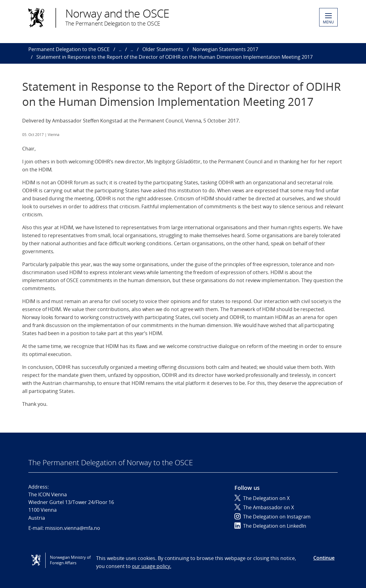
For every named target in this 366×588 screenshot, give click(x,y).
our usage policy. (151, 566)
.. (120, 49)
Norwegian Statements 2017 (225, 49)
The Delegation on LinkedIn (270, 526)
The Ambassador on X (264, 507)
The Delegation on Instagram (272, 517)
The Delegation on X (262, 498)
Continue (324, 558)
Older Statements (163, 49)
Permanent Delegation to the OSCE (69, 49)
